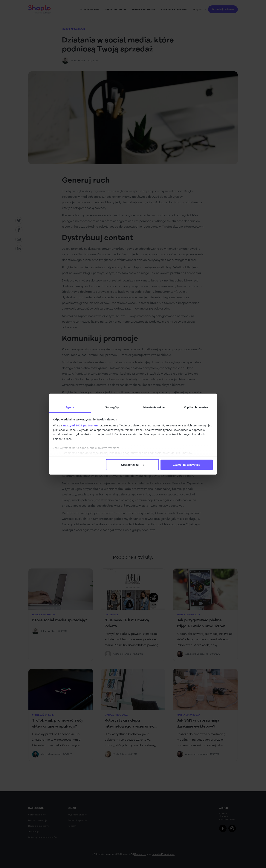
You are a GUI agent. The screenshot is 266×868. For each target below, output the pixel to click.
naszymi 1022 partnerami (81, 425)
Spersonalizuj (133, 465)
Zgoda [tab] (70, 407)
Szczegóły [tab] (112, 407)
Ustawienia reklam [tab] (154, 407)
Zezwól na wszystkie (186, 465)
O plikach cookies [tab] (196, 407)
